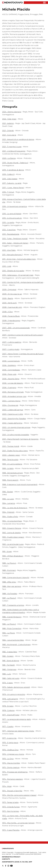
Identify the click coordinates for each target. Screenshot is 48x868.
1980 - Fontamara (9, 669)
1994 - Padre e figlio (10, 517)
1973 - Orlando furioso (11, 807)
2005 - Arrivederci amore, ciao (14, 396)
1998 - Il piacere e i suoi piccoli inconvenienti (20, 484)
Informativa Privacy (11, 857)
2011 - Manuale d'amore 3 (12, 255)
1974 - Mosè (7, 786)
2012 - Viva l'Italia (9, 250)
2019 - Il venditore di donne (13, 170)
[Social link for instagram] (8, 866)
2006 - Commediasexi (11, 370)
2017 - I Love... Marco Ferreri (13, 188)
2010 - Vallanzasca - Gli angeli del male (18, 275)
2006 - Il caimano (9, 388)
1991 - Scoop (7, 551)
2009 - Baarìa (8, 298)
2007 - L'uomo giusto (11, 349)
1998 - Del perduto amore (12, 473)
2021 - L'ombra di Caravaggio (14, 151)
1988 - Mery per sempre (12, 586)
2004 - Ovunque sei (10, 405)
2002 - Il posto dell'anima (12, 423)
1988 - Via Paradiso (10, 594)
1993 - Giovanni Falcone (12, 528)
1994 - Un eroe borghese (12, 521)
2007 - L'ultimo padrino (12, 342)
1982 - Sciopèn (8, 656)
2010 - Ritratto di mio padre (13, 271)
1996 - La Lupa (8, 499)
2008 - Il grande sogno (11, 321)
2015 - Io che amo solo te (12, 218)
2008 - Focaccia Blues (11, 316)
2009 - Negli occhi (9, 303)
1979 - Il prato (7, 683)
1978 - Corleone (8, 710)
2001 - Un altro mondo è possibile (16, 435)
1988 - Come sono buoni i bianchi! (16, 578)
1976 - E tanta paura (10, 743)
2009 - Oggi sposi (9, 289)
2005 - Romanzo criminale (13, 392)
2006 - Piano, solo (9, 374)
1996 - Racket (8, 492)
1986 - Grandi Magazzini (12, 617)
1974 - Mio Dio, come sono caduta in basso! (19, 795)
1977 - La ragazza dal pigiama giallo (17, 719)
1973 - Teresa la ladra (10, 802)
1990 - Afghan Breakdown (13, 556)
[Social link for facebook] (6, 866)
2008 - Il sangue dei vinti (12, 307)
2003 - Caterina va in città (13, 414)
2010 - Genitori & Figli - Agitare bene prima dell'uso (23, 282)
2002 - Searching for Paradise (14, 419)
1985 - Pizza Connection (12, 628)
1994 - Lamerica (9, 503)
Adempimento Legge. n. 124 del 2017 (17, 862)
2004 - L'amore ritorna (11, 401)
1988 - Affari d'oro (9, 582)
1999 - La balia (8, 468)
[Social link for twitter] (3, 866)
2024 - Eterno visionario (12, 112)
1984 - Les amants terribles (13, 640)
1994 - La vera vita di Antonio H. (15, 508)
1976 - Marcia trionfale (11, 763)
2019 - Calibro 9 (8, 174)
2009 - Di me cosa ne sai (12, 294)
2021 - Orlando (8, 131)
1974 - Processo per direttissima (15, 772)
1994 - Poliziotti (8, 512)
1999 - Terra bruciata (10, 460)
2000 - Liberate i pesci (11, 455)
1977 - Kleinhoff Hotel (11, 715)
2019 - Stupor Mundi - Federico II (15, 163)
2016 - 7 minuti (8, 192)
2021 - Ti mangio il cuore (12, 147)
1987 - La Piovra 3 (9, 598)
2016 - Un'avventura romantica (15, 206)
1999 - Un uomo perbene (12, 464)
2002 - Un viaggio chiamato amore (16, 427)
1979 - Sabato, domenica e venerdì (16, 687)
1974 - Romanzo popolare (12, 779)
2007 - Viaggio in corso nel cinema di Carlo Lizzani (22, 335)
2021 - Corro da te (9, 135)
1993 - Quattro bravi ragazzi (13, 537)
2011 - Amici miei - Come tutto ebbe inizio (19, 259)
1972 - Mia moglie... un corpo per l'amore (18, 823)
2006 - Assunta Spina (11, 379)
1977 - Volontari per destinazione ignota (18, 731)
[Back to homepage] (8, 849)
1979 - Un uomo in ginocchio (14, 694)
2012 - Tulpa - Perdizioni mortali (15, 239)
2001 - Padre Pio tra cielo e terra (15, 451)
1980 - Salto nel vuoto (11, 678)
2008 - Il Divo (7, 312)
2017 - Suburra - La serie (12, 183)
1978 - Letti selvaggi (10, 699)
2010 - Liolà (7, 266)
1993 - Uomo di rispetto (11, 533)
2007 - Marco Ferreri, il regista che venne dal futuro (23, 354)
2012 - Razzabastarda (11, 234)
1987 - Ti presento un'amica (13, 605)
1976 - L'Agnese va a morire (13, 754)
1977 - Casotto (8, 726)
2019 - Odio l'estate (10, 179)
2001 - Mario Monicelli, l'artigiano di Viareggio (20, 439)
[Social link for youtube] (11, 866)
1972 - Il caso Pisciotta (11, 830)
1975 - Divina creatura (11, 767)
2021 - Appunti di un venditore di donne (18, 139)
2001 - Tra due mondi (11, 446)
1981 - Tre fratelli (8, 665)
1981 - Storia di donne (11, 661)
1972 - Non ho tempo (11, 811)
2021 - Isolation (8, 123)
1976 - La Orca (8, 759)
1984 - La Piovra (8, 633)
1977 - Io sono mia (9, 738)
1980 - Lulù (7, 674)
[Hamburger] (44, 3)
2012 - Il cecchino (9, 230)
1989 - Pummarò (9, 570)
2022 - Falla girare (9, 119)
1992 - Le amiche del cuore (13, 544)
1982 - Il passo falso (10, 652)
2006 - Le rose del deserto (13, 383)
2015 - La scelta (8, 222)
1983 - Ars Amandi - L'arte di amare (16, 645)
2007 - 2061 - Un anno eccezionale (16, 328)
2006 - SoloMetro (9, 365)
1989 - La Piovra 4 (9, 563)
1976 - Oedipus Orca (10, 750)
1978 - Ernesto (8, 706)
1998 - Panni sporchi (10, 480)
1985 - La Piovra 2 (9, 624)
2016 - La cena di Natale (12, 214)
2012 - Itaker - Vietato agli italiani (15, 243)
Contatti (6, 859)
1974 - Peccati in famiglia (12, 791)
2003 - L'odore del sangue (13, 410)
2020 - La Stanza (9, 158)
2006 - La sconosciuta (11, 361)
